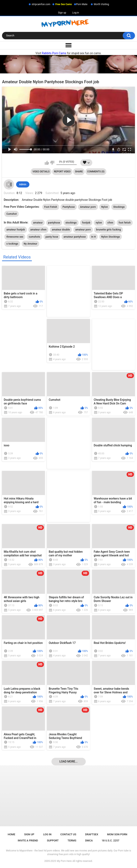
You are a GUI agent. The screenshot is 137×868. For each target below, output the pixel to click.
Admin (23, 184)
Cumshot (12, 214)
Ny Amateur (31, 244)
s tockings (12, 244)
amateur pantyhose (75, 237)
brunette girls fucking (109, 230)
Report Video (62, 172)
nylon (99, 223)
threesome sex (15, 237)
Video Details (41, 172)
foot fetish (125, 223)
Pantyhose (68, 207)
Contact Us (68, 834)
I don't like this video (52, 163)
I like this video (47, 163)
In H (94, 237)
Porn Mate (82, 4)
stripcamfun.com (41, 4)
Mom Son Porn (117, 834)
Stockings (119, 207)
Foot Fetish (51, 207)
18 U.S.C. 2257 (111, 840)
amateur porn (83, 230)
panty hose (52, 237)
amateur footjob (16, 230)
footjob (86, 223)
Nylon (105, 207)
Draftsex (92, 834)
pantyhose (54, 223)
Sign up (62, 13)
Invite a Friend (28, 840)
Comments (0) (96, 172)
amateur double (61, 230)
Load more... (68, 761)
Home (12, 834)
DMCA (89, 840)
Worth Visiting (101, 4)
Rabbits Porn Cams (54, 53)
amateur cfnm (38, 230)
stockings (71, 223)
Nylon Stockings (111, 237)
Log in (76, 13)
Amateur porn (88, 207)
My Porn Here (64, 861)
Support (53, 840)
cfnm (110, 223)
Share (79, 172)
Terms (72, 840)
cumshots (35, 237)
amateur (38, 223)
